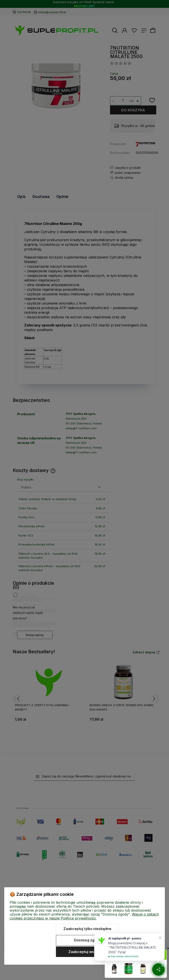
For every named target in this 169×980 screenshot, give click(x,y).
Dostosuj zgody (87, 940)
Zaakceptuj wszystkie (87, 952)
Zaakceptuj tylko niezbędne (87, 929)
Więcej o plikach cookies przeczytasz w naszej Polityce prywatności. (84, 916)
